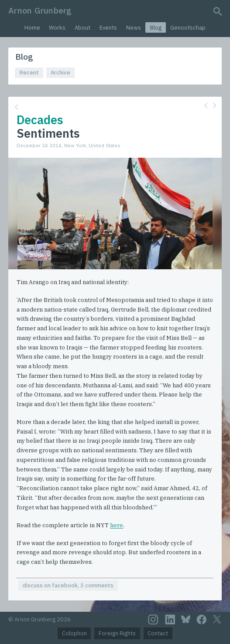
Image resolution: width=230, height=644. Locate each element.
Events (108, 28)
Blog (156, 28)
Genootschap (188, 28)
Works (57, 28)
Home (32, 28)
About (82, 28)
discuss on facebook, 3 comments (68, 585)
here (117, 525)
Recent (29, 73)
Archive (60, 73)
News (134, 28)
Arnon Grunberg (40, 10)
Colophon (74, 633)
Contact (158, 633)
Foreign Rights (117, 633)
